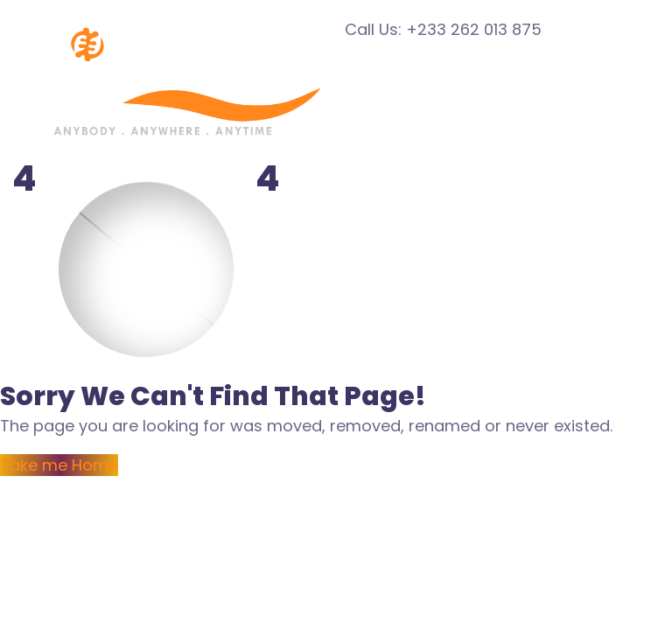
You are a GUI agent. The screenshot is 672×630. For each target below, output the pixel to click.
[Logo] (172, 29)
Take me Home (59, 465)
